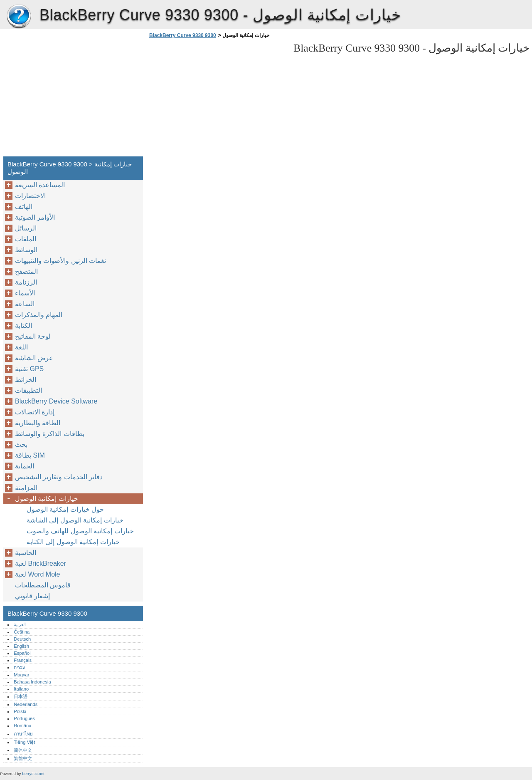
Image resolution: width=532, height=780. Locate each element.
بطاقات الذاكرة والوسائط (50, 434)
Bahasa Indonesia (32, 682)
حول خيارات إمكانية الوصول (65, 509)
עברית (20, 667)
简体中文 (23, 750)
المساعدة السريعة (40, 185)
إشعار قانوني (32, 596)
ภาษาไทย (23, 734)
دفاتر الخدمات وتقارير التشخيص (59, 477)
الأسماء (25, 293)
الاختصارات (30, 196)
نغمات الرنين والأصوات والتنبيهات (60, 261)
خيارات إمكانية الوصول (47, 499)
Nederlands (26, 704)
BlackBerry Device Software (56, 401)
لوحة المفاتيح (33, 336)
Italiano (21, 689)
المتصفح (26, 271)
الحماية (25, 466)
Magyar (21, 675)
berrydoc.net (33, 774)
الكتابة (23, 326)
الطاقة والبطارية (38, 423)
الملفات (26, 239)
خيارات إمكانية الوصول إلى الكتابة (73, 542)
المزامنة (26, 488)
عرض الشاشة (34, 358)
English (21, 646)
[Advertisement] (217, 100)
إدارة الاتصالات (35, 412)
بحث (21, 444)
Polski (20, 711)
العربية (20, 624)
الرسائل (26, 228)
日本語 (21, 696)
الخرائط (26, 380)
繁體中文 (23, 758)
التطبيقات (28, 390)
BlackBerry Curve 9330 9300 (19, 17)
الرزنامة (26, 282)
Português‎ (24, 718)
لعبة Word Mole (38, 574)
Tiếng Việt (24, 742)
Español (22, 653)
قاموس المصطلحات (43, 585)
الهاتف (24, 207)
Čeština (22, 632)
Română (22, 726)
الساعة (25, 304)
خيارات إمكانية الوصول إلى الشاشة (75, 520)
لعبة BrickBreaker (41, 563)
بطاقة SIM (30, 455)
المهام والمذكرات (39, 315)
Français (23, 660)
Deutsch (22, 639)
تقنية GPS (29, 369)
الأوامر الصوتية (35, 217)
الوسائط (26, 250)
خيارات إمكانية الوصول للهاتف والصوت (80, 531)
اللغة (21, 347)
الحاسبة (26, 553)
